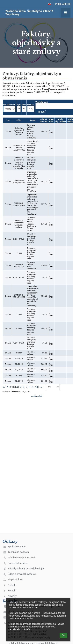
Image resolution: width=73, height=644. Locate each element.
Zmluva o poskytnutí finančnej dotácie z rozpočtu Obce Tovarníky (19, 163)
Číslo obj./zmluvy (60, 120)
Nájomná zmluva (31, 353)
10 (36, 387)
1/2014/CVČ (19, 343)
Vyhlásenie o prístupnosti (22, 557)
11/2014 (19, 358)
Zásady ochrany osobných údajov (26, 569)
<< (4, 387)
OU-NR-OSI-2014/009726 (19, 181)
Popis (33, 120)
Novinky (12, 596)
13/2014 (19, 370)
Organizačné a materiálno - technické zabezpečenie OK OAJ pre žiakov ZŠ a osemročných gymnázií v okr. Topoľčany (33, 181)
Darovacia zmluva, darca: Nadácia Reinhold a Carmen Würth (31, 224)
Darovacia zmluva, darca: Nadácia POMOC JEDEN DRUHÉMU (31, 131)
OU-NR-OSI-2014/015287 (19, 296)
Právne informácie (18, 563)
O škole (12, 585)
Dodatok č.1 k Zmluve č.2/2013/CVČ (19, 148)
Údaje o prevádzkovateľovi (22, 574)
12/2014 (19, 381)
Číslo (19, 120)
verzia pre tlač (37, 396)
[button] (49, 4)
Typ (8, 120)
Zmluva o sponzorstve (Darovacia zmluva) (19, 224)
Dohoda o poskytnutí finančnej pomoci (19, 131)
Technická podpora (18, 552)
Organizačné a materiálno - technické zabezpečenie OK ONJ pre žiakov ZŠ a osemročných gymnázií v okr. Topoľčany (33, 204)
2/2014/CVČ (19, 239)
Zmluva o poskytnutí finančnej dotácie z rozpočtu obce (31, 163)
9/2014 (19, 375)
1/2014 (19, 253)
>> (41, 387)
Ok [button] (63, 635)
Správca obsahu (17, 547)
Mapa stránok (15, 579)
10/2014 (19, 364)
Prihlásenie (63, 4)
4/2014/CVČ (19, 277)
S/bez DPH (51, 120)
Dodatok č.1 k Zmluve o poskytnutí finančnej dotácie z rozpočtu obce (33, 148)
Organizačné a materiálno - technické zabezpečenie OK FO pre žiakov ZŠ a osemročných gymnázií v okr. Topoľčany (33, 296)
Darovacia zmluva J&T (19, 265)
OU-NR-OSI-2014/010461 (19, 204)
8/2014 (19, 329)
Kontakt (12, 591)
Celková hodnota (44, 120)
